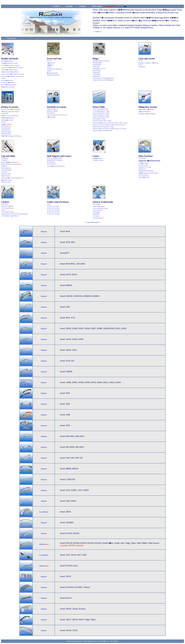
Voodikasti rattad (98, 160)
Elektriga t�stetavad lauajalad (12, 178)
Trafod (3, 210)
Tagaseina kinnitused (53, 75)
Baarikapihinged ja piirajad (101, 61)
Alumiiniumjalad (6, 170)
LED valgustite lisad (8, 212)
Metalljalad (5, 158)
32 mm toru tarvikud (53, 212)
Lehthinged (96, 66)
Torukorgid (6, 168)
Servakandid (142, 158)
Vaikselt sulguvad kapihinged (103, 78)
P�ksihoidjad (51, 117)
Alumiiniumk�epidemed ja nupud (12, 68)
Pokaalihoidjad (6, 128)
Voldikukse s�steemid (147, 114)
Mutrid (49, 67)
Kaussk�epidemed (7, 80)
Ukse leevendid (143, 165)
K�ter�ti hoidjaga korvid (11, 136)
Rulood (3, 122)
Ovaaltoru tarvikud (53, 206)
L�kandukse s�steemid (146, 109)
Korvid (51, 113)
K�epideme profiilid (8, 87)
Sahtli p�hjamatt (144, 177)
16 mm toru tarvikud (53, 208)
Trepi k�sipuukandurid (56, 166)
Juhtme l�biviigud (99, 206)
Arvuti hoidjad (97, 210)
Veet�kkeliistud (144, 163)
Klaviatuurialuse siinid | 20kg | (102, 121)
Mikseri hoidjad (6, 132)
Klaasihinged (97, 70)
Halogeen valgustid (7, 206)
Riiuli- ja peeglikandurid (54, 158)
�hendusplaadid (52, 73)
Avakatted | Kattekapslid (54, 69)
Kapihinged (96, 76)
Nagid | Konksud (52, 109)
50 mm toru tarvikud (53, 214)
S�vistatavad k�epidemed (10, 72)
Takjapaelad (142, 169)
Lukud (140, 61)
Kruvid (49, 61)
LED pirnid (5, 204)
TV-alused (96, 216)
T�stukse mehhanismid (10, 112)
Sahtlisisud (6, 126)
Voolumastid (98, 218)
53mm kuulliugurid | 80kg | (101, 117)
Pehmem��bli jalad (9, 162)
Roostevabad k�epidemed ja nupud (12, 74)
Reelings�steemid (7, 120)
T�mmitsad (51, 63)
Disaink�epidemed (9, 85)
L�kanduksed (144, 112)
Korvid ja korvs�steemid (11, 109)
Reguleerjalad (5, 176)
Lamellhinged (97, 65)
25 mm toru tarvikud (53, 210)
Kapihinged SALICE (99, 68)
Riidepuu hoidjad (52, 111)
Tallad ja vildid (6, 174)
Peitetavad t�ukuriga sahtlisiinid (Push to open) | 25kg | (110, 123)
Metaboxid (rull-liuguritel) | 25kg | (103, 127)
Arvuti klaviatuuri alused (100, 208)
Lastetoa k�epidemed (8, 83)
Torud (49, 204)
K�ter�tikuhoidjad (8, 118)
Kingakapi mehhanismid (146, 171)
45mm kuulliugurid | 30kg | (101, 115)
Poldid (49, 71)
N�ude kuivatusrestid (10, 116)
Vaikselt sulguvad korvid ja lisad (57, 115)
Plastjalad (4, 160)
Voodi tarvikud (51, 164)
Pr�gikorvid (7, 124)
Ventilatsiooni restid (145, 167)
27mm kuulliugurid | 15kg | (101, 111)
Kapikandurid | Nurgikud (55, 160)
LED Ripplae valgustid (10, 216)
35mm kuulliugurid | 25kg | (101, 113)
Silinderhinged (97, 63)
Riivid (140, 65)
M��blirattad (97, 158)
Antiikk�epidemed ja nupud (10, 65)
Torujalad (4, 172)
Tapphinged (96, 72)
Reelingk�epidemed (9, 70)
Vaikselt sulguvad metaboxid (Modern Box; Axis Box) (109, 129)
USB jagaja (96, 212)
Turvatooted (144, 175)
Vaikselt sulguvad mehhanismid (102, 131)
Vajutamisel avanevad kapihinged (103, 80)
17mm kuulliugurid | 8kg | (101, 109)
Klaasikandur (51, 162)
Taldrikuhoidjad (6, 134)
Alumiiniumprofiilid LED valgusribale (15, 214)
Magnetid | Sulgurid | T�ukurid (148, 63)
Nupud (3, 78)
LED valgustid (7, 208)
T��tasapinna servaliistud (149, 173)
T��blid (50, 65)
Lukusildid (142, 67)
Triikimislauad (6, 130)
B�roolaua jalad (6, 180)
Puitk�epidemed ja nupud (9, 63)
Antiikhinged (97, 74)
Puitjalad (4, 166)
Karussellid (5, 113)
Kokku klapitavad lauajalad (11, 164)
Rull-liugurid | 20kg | (99, 119)
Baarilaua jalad (6, 182)
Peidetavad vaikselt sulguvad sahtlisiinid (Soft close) (109, 125)
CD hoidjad (96, 204)
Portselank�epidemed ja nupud (13, 76)
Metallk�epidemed (7, 61)
